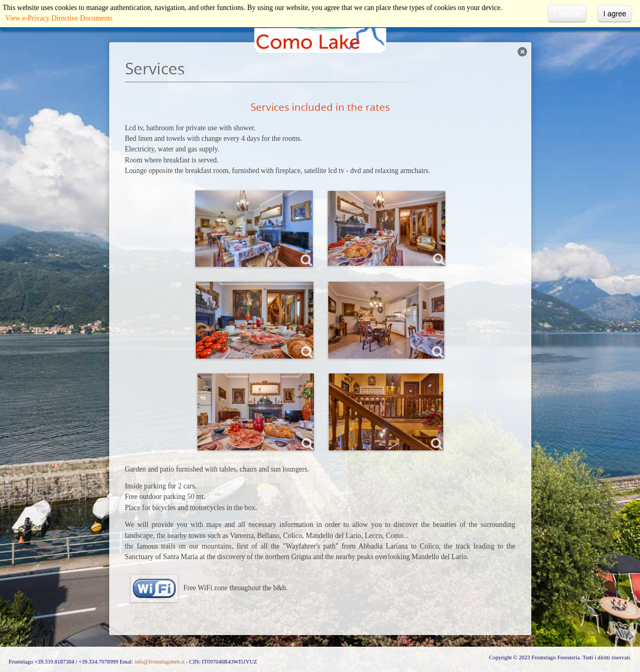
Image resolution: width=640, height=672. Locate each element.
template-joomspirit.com (637, 617)
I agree (615, 14)
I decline (567, 14)
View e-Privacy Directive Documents (59, 18)
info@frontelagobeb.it (160, 662)
